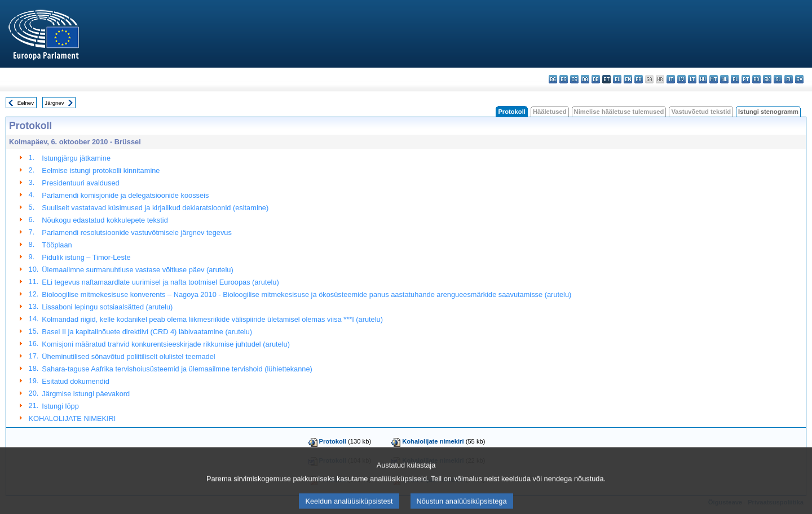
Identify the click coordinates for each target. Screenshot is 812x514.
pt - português (746, 79)
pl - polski (735, 79)
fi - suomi (789, 79)
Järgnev (54, 103)
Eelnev (26, 103)
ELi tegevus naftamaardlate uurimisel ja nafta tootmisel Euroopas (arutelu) (160, 282)
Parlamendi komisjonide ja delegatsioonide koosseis (125, 195)
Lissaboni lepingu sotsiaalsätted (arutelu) (107, 307)
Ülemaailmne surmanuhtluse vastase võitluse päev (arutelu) (137, 270)
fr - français (639, 79)
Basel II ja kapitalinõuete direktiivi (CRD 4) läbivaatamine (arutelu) (147, 332)
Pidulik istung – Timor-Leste (86, 257)
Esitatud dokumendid (76, 381)
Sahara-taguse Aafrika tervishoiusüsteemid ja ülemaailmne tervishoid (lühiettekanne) (177, 369)
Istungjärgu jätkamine (76, 158)
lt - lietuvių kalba (692, 79)
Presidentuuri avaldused (80, 183)
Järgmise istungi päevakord (86, 394)
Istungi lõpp (60, 406)
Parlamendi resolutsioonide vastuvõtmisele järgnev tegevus (136, 232)
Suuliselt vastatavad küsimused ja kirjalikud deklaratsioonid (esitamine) (155, 208)
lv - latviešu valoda (681, 79)
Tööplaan (57, 245)
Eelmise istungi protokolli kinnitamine (101, 170)
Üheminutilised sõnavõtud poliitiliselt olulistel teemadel (128, 356)
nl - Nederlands (724, 79)
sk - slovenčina (767, 79)
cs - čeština (574, 79)
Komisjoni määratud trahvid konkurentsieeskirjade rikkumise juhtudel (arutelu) (166, 344)
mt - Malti (714, 79)
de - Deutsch (596, 79)
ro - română (756, 79)
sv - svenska (799, 79)
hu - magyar (703, 79)
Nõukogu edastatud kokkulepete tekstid (105, 220)
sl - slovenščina (778, 79)
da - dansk (585, 79)
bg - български (553, 79)
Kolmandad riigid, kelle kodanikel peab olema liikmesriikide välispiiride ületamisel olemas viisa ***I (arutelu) (212, 319)
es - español (564, 79)
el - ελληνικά (617, 79)
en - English (628, 79)
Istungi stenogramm (768, 112)
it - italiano (671, 79)
